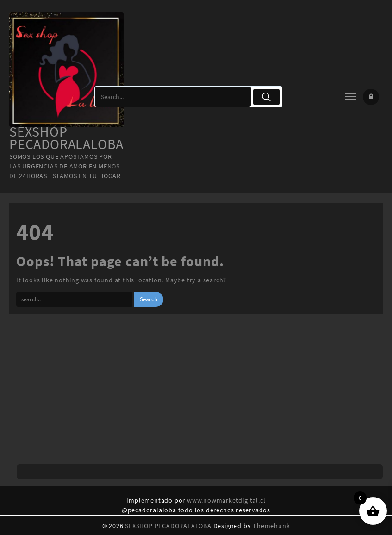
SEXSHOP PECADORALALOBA (66, 138)
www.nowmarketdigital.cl (226, 500)
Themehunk (271, 526)
